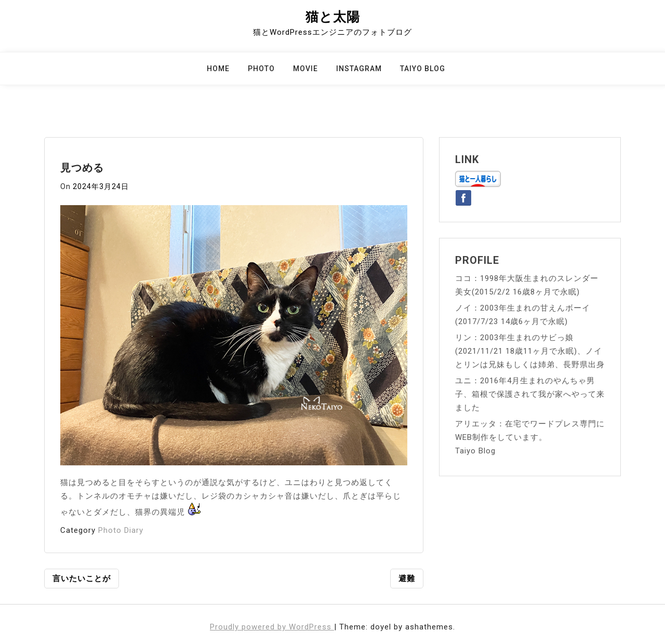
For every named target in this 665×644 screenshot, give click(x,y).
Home (218, 69)
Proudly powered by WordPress (272, 627)
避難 (407, 579)
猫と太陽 (333, 17)
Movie (305, 69)
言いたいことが (82, 579)
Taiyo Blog (423, 69)
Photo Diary (121, 530)
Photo (261, 69)
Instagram (359, 69)
